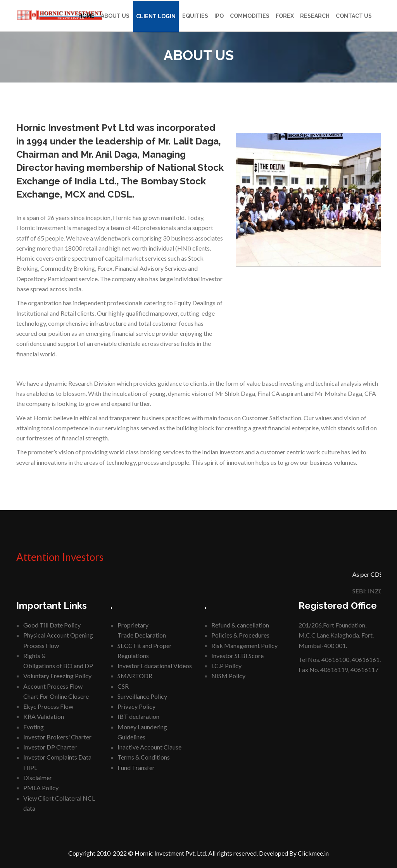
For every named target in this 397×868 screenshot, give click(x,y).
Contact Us (354, 16)
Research (315, 16)
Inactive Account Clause (149, 747)
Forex (285, 16)
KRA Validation (44, 716)
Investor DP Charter (50, 747)
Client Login (156, 16)
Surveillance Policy (142, 696)
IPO (219, 16)
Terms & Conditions (144, 757)
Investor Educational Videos (155, 666)
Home (86, 16)
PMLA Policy (41, 788)
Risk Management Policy (244, 645)
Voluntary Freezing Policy (57, 676)
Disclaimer (38, 778)
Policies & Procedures (240, 635)
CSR (123, 686)
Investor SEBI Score (237, 656)
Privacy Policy (136, 706)
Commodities (250, 16)
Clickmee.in (313, 853)
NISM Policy (228, 676)
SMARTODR (135, 676)
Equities (195, 16)
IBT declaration (138, 716)
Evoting (34, 727)
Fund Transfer (136, 767)
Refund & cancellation (240, 625)
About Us (115, 16)
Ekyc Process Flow (48, 706)
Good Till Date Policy (52, 625)
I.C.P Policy (226, 666)
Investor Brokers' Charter (57, 737)
